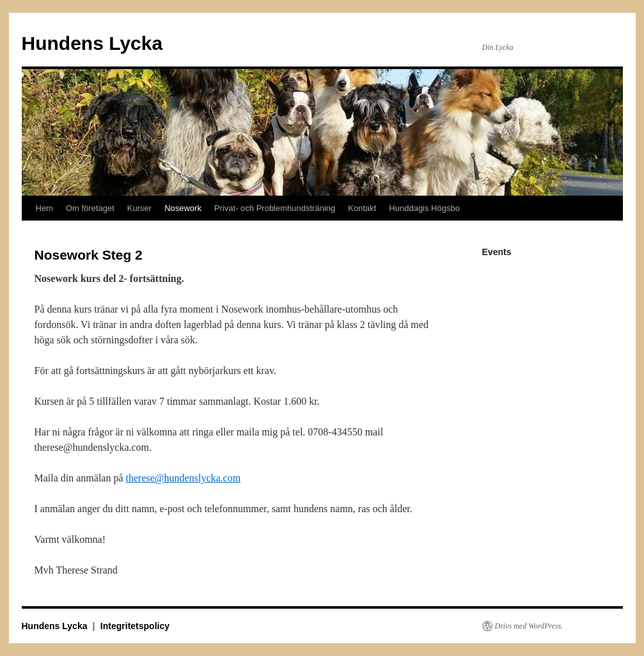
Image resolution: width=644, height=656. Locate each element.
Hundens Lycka (92, 43)
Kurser (139, 208)
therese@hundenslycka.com (184, 478)
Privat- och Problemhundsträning (275, 208)
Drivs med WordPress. (529, 626)
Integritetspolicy (135, 626)
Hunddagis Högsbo (424, 208)
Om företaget (90, 208)
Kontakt (362, 208)
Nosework (183, 208)
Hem (44, 208)
